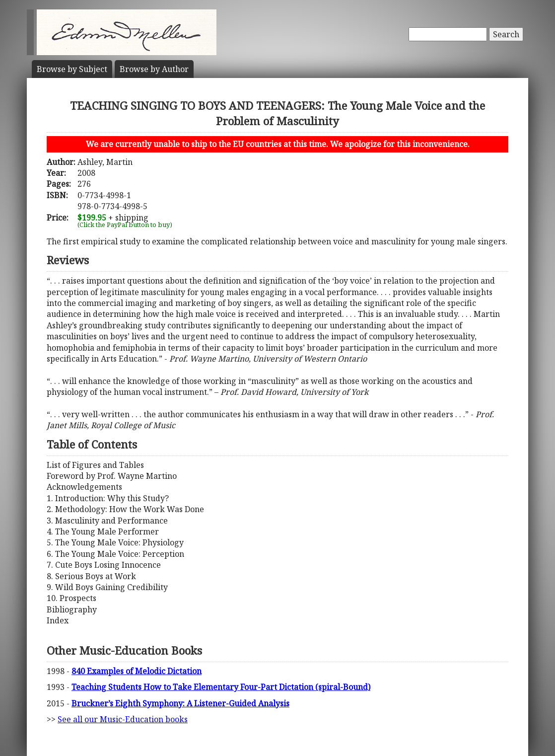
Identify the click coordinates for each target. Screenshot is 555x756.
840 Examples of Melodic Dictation (137, 671)
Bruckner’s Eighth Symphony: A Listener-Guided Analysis (180, 703)
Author (154, 69)
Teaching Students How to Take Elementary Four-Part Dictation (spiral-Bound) (221, 687)
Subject (72, 69)
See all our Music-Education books (123, 719)
